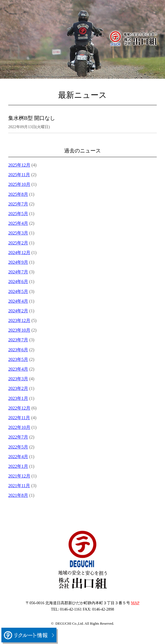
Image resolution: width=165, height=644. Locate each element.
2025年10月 (19, 184)
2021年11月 (19, 486)
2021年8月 (18, 495)
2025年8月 (18, 194)
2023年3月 (18, 379)
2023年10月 (19, 330)
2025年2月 (18, 243)
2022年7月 (18, 437)
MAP (135, 603)
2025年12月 (19, 165)
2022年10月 (19, 427)
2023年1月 (18, 398)
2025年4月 (18, 223)
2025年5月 (18, 214)
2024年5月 (18, 291)
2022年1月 (18, 466)
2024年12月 (19, 253)
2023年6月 (18, 350)
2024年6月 (18, 282)
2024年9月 (18, 262)
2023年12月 (19, 320)
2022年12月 (19, 408)
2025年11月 (19, 175)
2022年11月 (19, 418)
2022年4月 (18, 457)
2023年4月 (18, 369)
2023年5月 (18, 359)
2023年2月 (18, 388)
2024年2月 (18, 311)
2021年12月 (19, 476)
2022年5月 (18, 447)
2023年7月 (18, 340)
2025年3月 (18, 233)
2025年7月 (18, 204)
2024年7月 (18, 272)
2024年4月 (18, 301)
